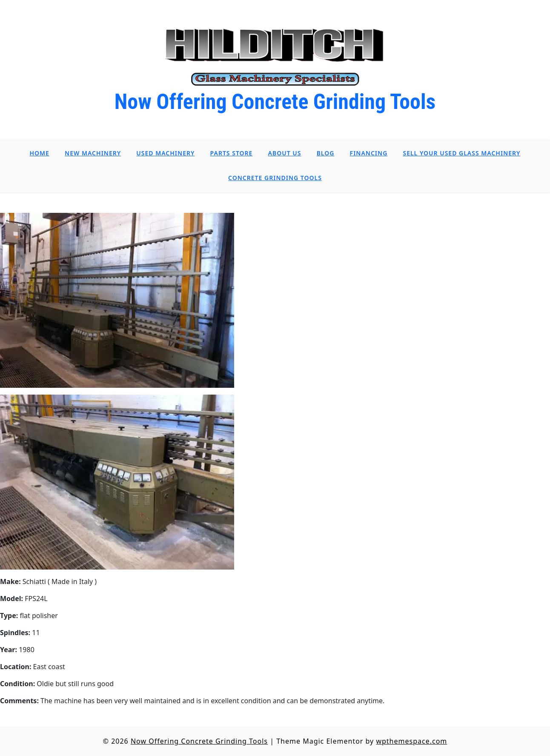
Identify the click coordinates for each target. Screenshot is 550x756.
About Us (285, 153)
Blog (326, 153)
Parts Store (232, 153)
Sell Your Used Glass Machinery (461, 153)
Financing (369, 153)
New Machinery (93, 153)
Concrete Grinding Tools (275, 178)
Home (40, 153)
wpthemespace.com (411, 741)
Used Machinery (165, 153)
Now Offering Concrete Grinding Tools (275, 102)
